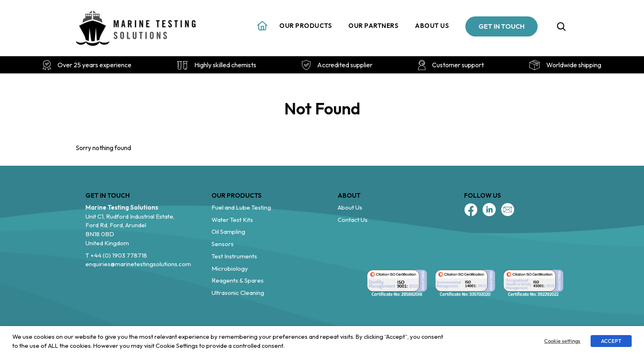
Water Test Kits (232, 220)
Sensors (223, 244)
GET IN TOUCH (501, 26)
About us (432, 26)
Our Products (306, 26)
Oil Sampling (228, 232)
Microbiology (230, 268)
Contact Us (353, 220)
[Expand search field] (561, 26)
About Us (350, 207)
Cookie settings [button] (562, 341)
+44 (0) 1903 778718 (119, 255)
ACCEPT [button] (611, 341)
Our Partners (373, 26)
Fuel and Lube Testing (241, 207)
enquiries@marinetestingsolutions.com (138, 264)
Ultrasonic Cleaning (238, 293)
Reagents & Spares (238, 280)
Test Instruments (234, 256)
